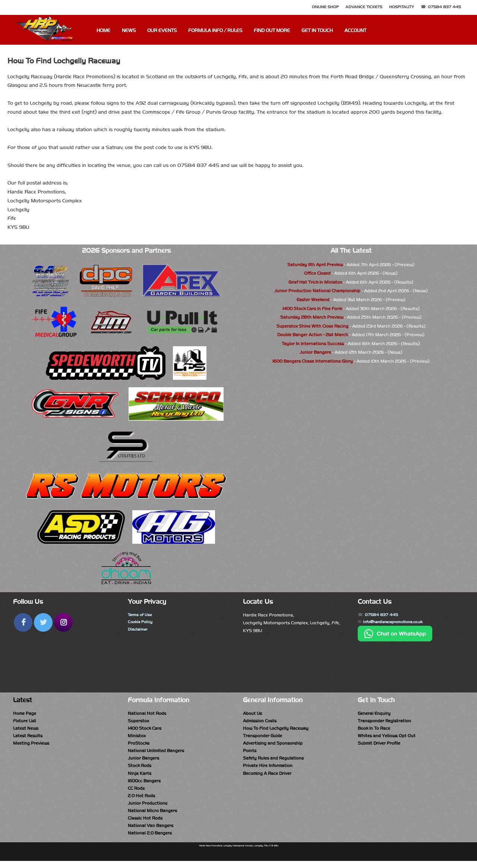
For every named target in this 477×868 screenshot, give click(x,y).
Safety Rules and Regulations (273, 761)
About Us (252, 713)
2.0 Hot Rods (141, 800)
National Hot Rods (147, 713)
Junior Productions (148, 808)
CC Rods (136, 792)
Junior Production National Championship (317, 291)
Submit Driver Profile (379, 745)
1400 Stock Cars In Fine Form (312, 309)
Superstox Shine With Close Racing (312, 326)
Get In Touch (317, 31)
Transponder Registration (384, 721)
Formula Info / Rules (215, 31)
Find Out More (272, 31)
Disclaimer (138, 631)
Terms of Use (141, 615)
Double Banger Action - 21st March (313, 335)
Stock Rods (140, 768)
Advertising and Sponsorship (273, 745)
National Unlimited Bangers (156, 753)
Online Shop (325, 7)
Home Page (25, 713)
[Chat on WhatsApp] (395, 641)
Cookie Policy (141, 623)
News (129, 31)
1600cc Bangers (144, 784)
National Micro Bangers (152, 816)
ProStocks (139, 745)
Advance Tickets (364, 7)
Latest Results (28, 737)
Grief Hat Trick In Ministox (315, 282)
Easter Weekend (313, 300)
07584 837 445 (444, 7)
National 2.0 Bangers (150, 840)
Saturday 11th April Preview (315, 265)
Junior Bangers (315, 352)
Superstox (138, 721)
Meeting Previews (31, 745)
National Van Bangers (151, 831)
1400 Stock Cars (145, 729)
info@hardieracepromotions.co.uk (398, 623)
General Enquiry (374, 713)
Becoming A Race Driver (267, 776)
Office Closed (317, 273)
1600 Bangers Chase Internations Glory (313, 361)
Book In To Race (374, 729)
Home (103, 31)
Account (355, 31)
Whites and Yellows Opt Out (387, 737)
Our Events (162, 31)
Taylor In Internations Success (313, 344)
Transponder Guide (263, 737)
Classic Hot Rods (145, 824)
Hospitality (402, 7)
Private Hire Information (268, 768)
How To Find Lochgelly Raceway (276, 729)
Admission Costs (260, 721)
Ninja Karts (140, 776)
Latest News (26, 729)
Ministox (137, 737)
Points (250, 753)
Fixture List (25, 721)
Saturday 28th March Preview (312, 317)
